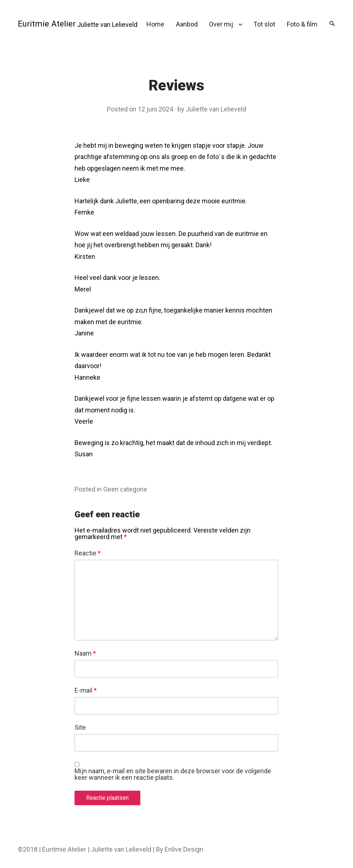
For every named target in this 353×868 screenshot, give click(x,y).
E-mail (86, 690)
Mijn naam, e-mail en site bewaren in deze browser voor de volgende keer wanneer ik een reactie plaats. (173, 774)
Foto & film (302, 24)
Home (155, 24)
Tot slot (264, 24)
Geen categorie (125, 489)
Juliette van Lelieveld (216, 109)
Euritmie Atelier (47, 24)
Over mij (221, 24)
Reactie (88, 553)
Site (80, 728)
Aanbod (187, 24)
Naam (85, 653)
